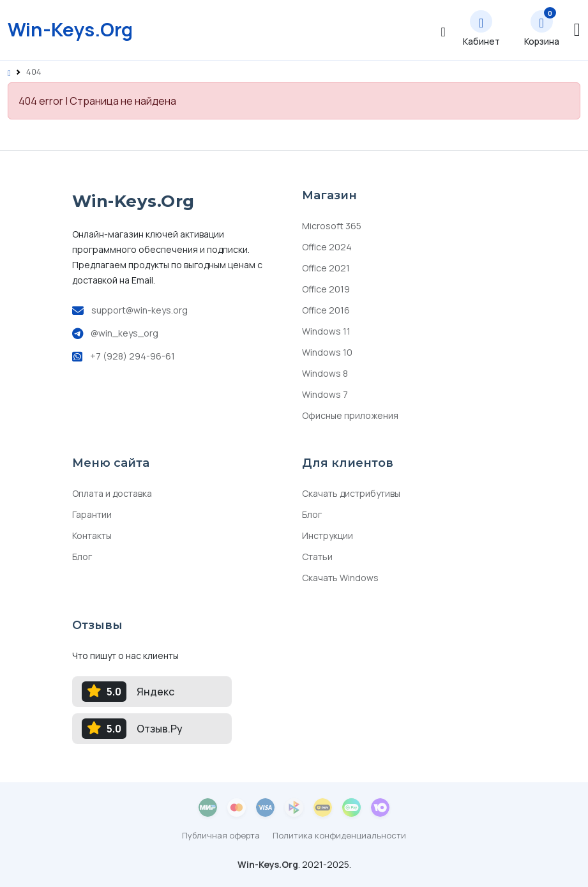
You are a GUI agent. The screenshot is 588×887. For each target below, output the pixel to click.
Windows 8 (325, 373)
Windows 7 (325, 394)
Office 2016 (326, 310)
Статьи (317, 557)
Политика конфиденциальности (339, 835)
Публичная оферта (221, 835)
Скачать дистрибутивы (351, 493)
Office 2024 (327, 247)
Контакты (92, 535)
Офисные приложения (350, 415)
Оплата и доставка (112, 493)
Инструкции (328, 535)
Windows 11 (326, 331)
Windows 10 (327, 352)
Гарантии (92, 514)
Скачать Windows (340, 578)
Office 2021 (326, 268)
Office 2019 (326, 289)
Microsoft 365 (332, 226)
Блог (82, 557)
